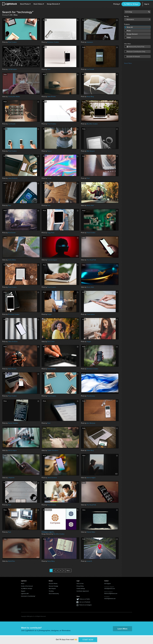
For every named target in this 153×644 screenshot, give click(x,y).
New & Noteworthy (54, 594)
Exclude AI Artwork (133, 56)
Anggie (49, 314)
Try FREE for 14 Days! (131, 4)
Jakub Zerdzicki (13, 178)
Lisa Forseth (90, 69)
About (23, 584)
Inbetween (90, 42)
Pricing (117, 4)
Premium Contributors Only (136, 51)
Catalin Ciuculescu (53, 450)
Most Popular (52, 588)
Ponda (49, 178)
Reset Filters (128, 63)
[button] (25, 4)
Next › (68, 570)
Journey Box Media (14, 97)
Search (149, 12)
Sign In (147, 4)
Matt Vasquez (91, 151)
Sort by (126, 16)
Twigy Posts (51, 233)
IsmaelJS (89, 561)
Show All (130, 27)
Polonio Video (91, 532)
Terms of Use (80, 584)
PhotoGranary (91, 396)
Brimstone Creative (53, 42)
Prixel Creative (12, 42)
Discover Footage (53, 586)
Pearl (49, 69)
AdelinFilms (11, 561)
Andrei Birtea (12, 260)
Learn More (122, 629)
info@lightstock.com (110, 588)
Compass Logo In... (48, 532)
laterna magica (12, 450)
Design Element (132, 34)
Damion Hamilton (13, 423)
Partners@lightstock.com (111, 593)
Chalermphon (91, 314)
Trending (51, 591)
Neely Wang (90, 97)
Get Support (108, 584)
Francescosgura (52, 260)
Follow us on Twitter (85, 599)
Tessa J (50, 151)
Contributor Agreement (83, 591)
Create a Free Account (27, 586)
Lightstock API (25, 594)
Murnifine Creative (92, 124)
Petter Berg (90, 450)
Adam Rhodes (52, 97)
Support (23, 591)
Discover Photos (53, 584)
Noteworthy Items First (136, 47)
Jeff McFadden (12, 69)
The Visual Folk (91, 260)
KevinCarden (12, 233)
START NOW (88, 639)
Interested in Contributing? (28, 596)
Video (129, 37)
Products (127, 24)
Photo (129, 31)
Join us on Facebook (85, 602)
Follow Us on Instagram (85, 605)
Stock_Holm (90, 205)
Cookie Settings (81, 588)
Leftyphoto (11, 478)
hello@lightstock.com (110, 599)
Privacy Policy (80, 586)
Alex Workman (91, 423)
